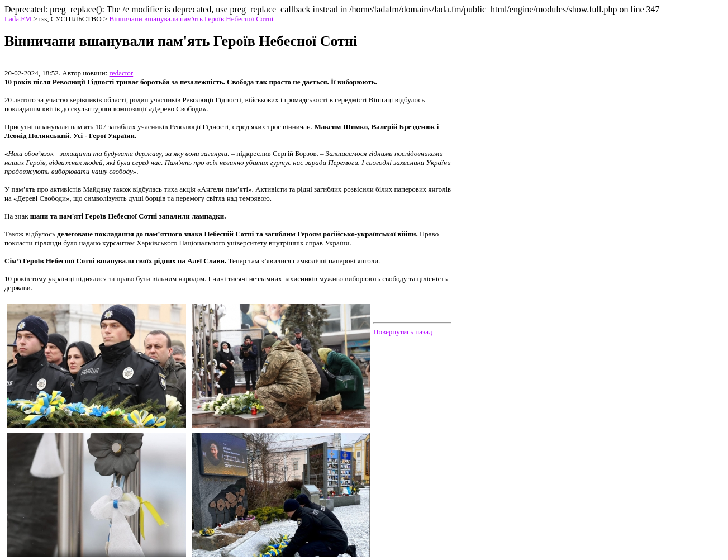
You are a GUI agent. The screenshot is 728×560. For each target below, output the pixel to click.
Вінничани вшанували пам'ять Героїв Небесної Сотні (191, 19)
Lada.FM (18, 19)
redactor (122, 73)
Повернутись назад (403, 332)
